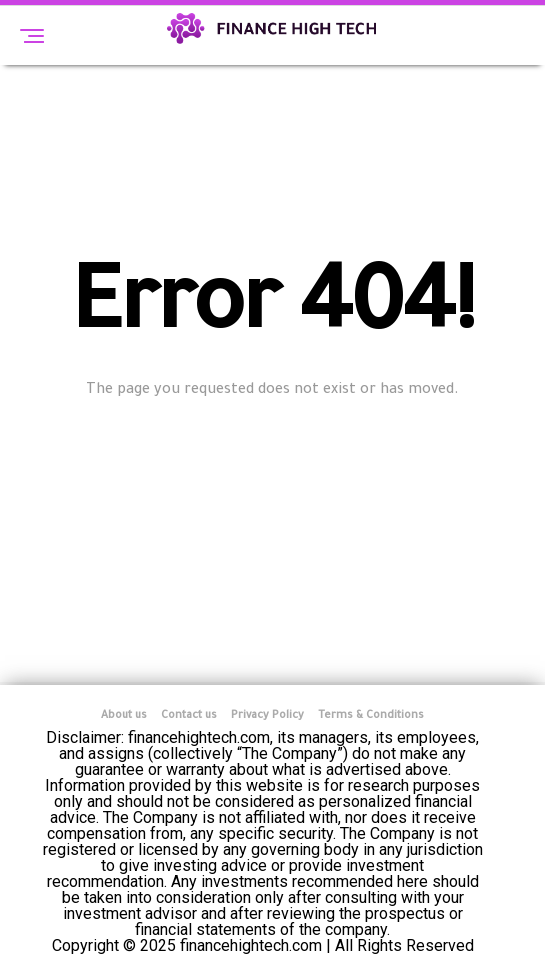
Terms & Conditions (371, 716)
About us (124, 716)
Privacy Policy (267, 716)
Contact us (189, 716)
